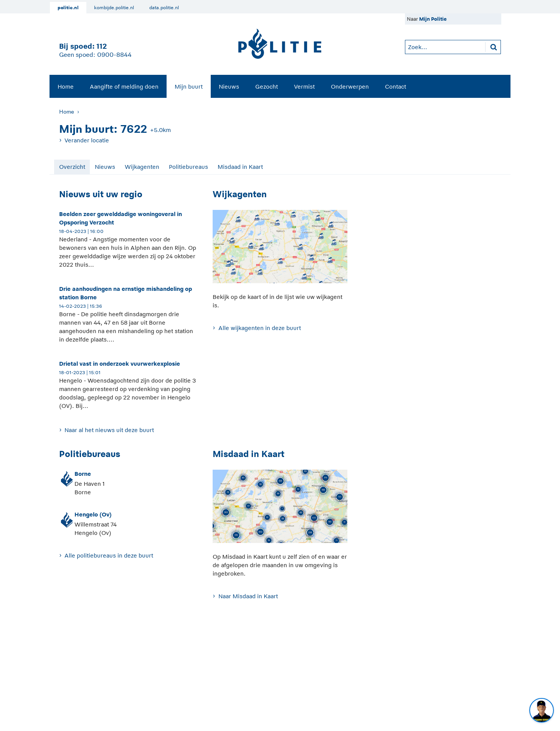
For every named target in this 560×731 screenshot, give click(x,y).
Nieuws (229, 87)
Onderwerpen (350, 87)
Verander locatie (87, 140)
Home (66, 87)
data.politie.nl (164, 8)
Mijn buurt (189, 87)
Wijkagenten (142, 167)
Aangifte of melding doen (124, 87)
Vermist (304, 87)
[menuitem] (66, 86)
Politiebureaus (188, 167)
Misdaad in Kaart (240, 167)
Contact (396, 87)
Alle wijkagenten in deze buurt (260, 328)
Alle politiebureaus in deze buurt (109, 555)
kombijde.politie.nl (114, 8)
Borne (83, 474)
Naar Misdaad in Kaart (248, 596)
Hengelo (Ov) (93, 514)
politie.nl (68, 8)
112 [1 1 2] (102, 46)
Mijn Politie (433, 19)
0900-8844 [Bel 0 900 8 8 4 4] (114, 55)
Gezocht (267, 87)
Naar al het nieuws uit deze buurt (109, 430)
